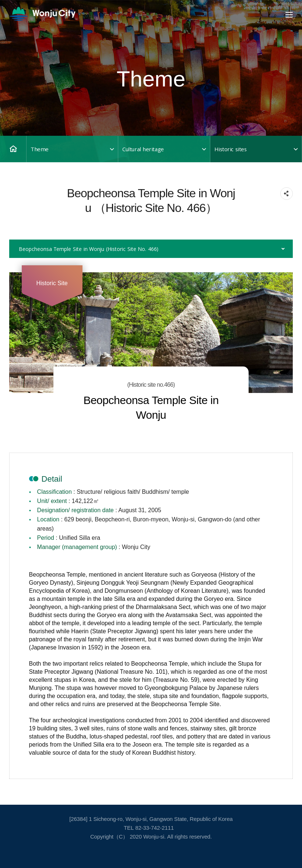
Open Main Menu (288, 15)
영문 (42, 14)
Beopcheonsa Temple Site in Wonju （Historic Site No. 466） (89, 249)
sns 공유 (287, 194)
